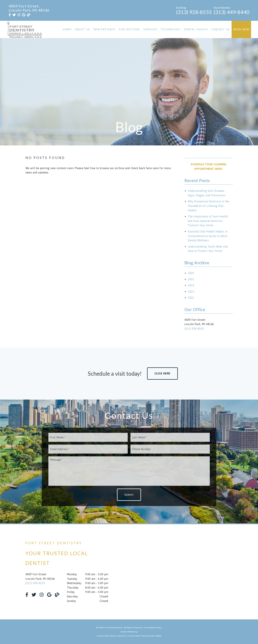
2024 (191, 285)
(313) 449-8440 (231, 12)
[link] (10, 15)
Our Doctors (129, 29)
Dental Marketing (129, 632)
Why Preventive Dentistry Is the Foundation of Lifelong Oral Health (209, 206)
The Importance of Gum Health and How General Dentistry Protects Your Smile (208, 221)
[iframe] (191, 572)
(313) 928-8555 (194, 12)
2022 (191, 298)
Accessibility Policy (153, 628)
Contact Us (221, 29)
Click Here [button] (163, 373)
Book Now (241, 29)
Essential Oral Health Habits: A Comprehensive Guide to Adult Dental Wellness (208, 236)
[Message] (129, 471)
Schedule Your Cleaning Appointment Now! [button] (209, 167)
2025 (191, 279)
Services (150, 29)
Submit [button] (129, 495)
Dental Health (196, 29)
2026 (191, 273)
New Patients (104, 29)
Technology (170, 29)
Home (67, 29)
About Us (83, 29)
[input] (88, 437)
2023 (191, 292)
